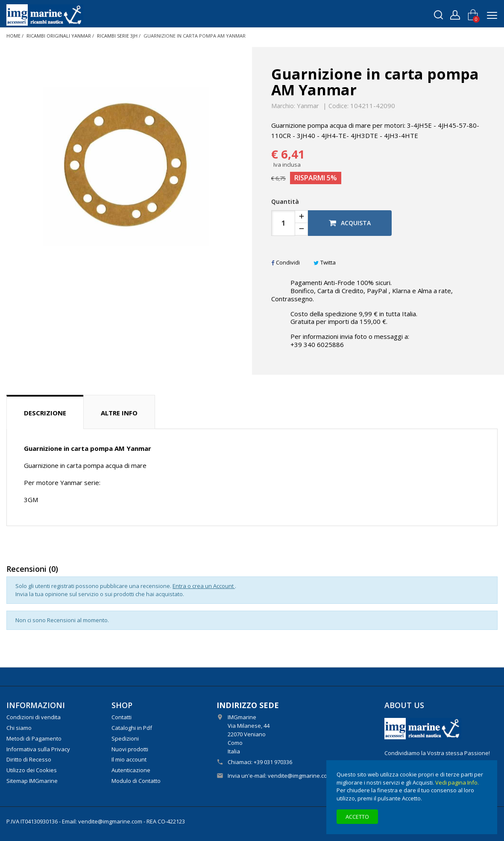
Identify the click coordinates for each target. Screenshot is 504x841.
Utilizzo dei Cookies (32, 770)
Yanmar (308, 106)
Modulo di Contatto (136, 781)
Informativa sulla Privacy (38, 749)
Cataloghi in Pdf (132, 728)
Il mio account (129, 759)
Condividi (286, 262)
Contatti (122, 717)
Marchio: (283, 106)
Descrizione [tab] (45, 413)
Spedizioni (125, 738)
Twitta (325, 262)
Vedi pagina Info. (457, 782)
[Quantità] (283, 223)
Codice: (338, 106)
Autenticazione (131, 770)
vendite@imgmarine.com (300, 776)
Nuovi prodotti (130, 749)
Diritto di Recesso (29, 759)
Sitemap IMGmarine (32, 781)
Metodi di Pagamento (34, 738)
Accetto (357, 817)
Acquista (350, 223)
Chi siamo (19, 728)
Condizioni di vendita (34, 717)
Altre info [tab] (119, 413)
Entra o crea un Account (204, 586)
